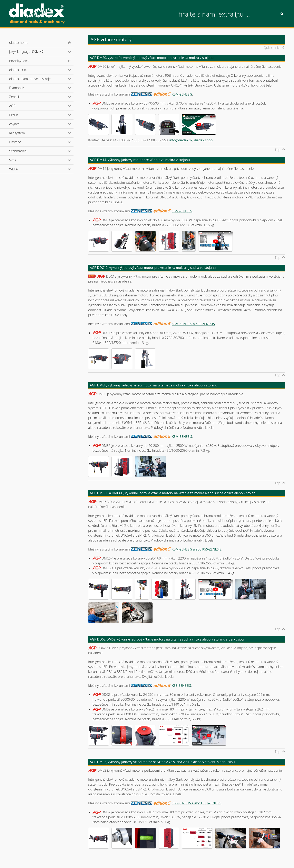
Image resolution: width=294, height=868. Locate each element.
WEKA (19, 169)
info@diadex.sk (181, 140)
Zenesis (20, 97)
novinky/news (19, 61)
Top (278, 150)
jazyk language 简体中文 (32, 52)
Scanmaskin (23, 151)
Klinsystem (22, 133)
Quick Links (272, 48)
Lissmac (21, 142)
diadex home (19, 43)
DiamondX (22, 88)
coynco (20, 124)
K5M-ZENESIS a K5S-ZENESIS (193, 324)
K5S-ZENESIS (181, 686)
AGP (18, 106)
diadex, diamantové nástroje (35, 79)
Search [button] (282, 14)
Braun (19, 115)
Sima (18, 160)
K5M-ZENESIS (182, 94)
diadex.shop (203, 140)
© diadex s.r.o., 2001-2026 (26, 861)
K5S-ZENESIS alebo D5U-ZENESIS (196, 803)
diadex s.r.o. (23, 70)
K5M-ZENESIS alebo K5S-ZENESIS (197, 549)
